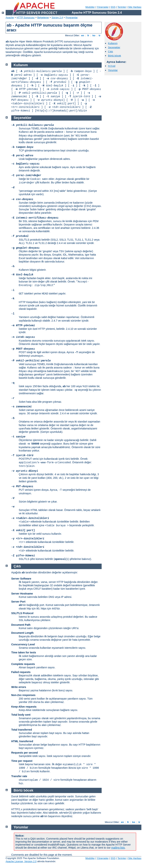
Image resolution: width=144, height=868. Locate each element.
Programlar (72, 17)
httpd (112, 66)
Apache (10, 17)
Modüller (90, 7)
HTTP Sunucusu (26, 17)
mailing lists (118, 848)
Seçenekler (114, 47)
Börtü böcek (114, 56)
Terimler (122, 7)
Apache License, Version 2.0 (21, 861)
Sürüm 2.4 (57, 17)
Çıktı (111, 52)
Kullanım (113, 43)
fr (88, 35)
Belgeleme (43, 17)
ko (94, 35)
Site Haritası (135, 7)
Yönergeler (103, 7)
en (82, 35)
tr (100, 35)
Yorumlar (113, 70)
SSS (113, 7)
